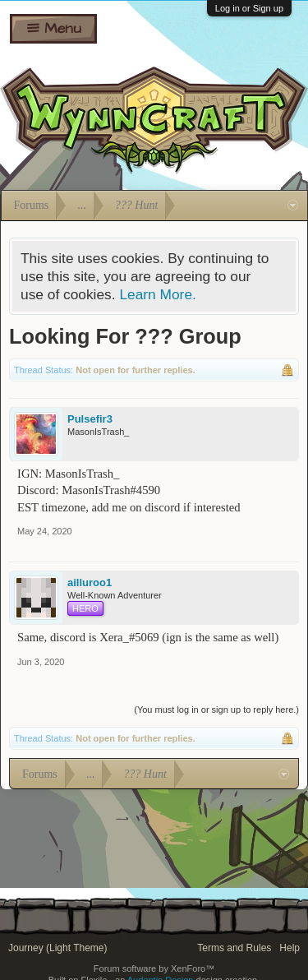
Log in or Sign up (249, 8)
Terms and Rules (234, 948)
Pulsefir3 (90, 419)
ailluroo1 (90, 582)
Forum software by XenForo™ (154, 968)
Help (290, 948)
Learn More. (157, 294)
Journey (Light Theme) (58, 948)
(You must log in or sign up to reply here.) (216, 710)
